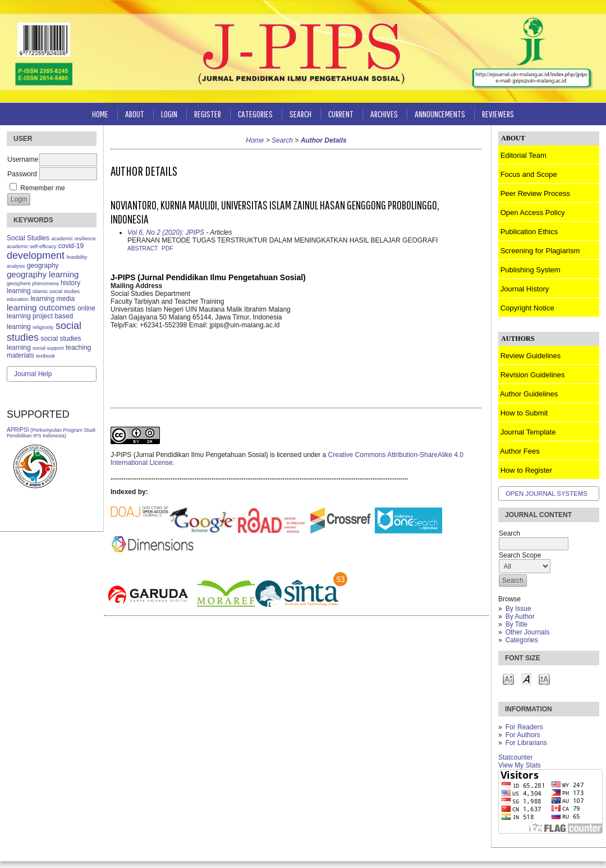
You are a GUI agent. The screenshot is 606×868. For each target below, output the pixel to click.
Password (22, 174)
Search (300, 114)
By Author (520, 616)
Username (23, 159)
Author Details (324, 140)
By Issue (518, 609)
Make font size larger (544, 679)
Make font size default (526, 679)
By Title (517, 624)
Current (341, 114)
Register (208, 114)
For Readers (524, 727)
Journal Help (33, 374)
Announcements (440, 114)
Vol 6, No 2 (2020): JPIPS (166, 232)
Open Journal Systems (547, 494)
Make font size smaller (508, 679)
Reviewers (498, 114)
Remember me (42, 188)
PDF (167, 248)
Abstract (143, 248)
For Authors (523, 735)
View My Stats (520, 765)
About (135, 114)
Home (100, 114)
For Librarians (526, 743)
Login (169, 114)
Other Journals (528, 632)
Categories (522, 640)
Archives (384, 114)
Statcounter (515, 757)
